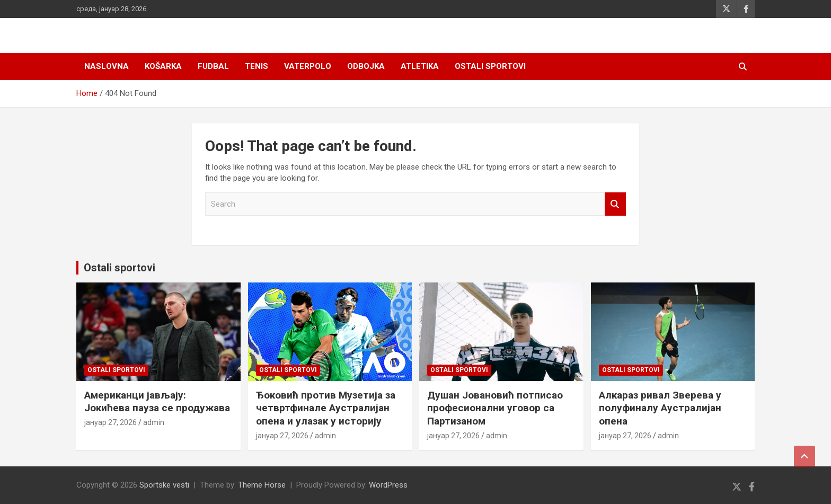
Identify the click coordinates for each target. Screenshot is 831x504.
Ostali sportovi (490, 66)
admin (154, 422)
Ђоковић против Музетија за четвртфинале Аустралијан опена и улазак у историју (326, 408)
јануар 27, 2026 (110, 422)
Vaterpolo (308, 66)
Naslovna (107, 66)
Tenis (257, 66)
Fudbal (213, 66)
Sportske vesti (164, 485)
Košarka (163, 66)
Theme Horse (262, 485)
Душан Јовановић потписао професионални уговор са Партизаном (495, 408)
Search (615, 204)
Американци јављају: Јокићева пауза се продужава (157, 402)
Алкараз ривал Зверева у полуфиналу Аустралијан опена (660, 408)
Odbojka (366, 66)
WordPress (388, 485)
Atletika (420, 66)
